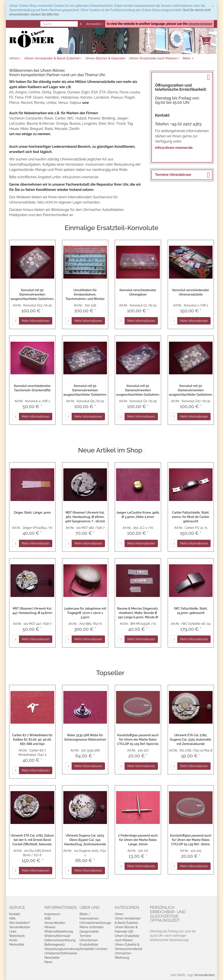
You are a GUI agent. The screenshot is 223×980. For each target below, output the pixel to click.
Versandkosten (20, 927)
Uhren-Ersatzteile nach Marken (154, 58)
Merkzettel (17, 945)
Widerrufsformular (57, 936)
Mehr (188, 58)
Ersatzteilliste (89, 945)
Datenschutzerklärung (60, 940)
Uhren (15, 58)
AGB (47, 918)
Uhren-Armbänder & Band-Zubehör (53, 58)
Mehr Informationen (36, 321)
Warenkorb (17, 936)
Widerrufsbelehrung (59, 931)
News (48, 962)
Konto (13, 940)
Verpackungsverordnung (62, 949)
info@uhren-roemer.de (80, 177)
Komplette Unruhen (93, 949)
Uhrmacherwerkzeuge (95, 923)
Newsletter (52, 958)
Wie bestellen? (20, 923)
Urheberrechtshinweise (61, 953)
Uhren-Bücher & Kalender (105, 58)
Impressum (52, 914)
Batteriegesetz (55, 945)
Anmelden (95, 24)
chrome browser (200, 24)
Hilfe (12, 918)
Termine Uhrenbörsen (173, 175)
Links (13, 931)
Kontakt (14, 914)
